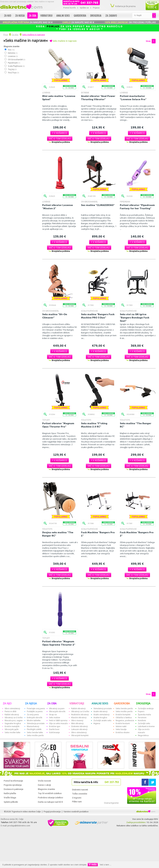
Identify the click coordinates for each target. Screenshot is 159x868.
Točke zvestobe (80, 794)
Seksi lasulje (121, 729)
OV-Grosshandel (16, 59)
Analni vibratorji (100, 711)
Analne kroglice (100, 717)
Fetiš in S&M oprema (58, 720)
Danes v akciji (44, 785)
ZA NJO (7, 703)
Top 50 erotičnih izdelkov (50, 793)
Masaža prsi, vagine (14, 720)
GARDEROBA (122, 703)
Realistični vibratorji (80, 715)
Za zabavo (111, 15)
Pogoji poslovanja (52, 812)
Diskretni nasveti (80, 790)
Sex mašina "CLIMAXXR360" (98, 205)
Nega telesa (143, 735)
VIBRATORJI (77, 703)
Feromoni (142, 717)
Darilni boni (54, 729)
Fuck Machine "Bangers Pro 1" (98, 534)
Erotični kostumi (123, 723)
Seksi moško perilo (35, 735)
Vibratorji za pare (57, 708)
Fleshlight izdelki (34, 729)
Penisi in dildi (10, 711)
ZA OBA (52, 703)
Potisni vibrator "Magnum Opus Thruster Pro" (58, 425)
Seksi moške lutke (12, 732)
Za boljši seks (144, 723)
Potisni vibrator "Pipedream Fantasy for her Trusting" (137, 207)
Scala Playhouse (16, 66)
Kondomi (142, 720)
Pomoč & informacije (13, 781)
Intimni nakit (121, 726)
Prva (5, 35)
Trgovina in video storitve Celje (26, 812)
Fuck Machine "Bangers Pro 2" (137, 534)
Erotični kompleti (123, 715)
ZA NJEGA (31, 703)
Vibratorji (46, 15)
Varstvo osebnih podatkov (76, 812)
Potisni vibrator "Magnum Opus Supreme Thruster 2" (59, 643)
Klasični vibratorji (79, 717)
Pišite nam (77, 802)
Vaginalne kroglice (13, 723)
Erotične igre (55, 726)
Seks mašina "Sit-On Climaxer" (55, 316)
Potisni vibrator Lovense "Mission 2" (58, 207)
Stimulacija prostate (36, 723)
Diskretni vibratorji (79, 726)
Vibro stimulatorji (12, 708)
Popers (141, 711)
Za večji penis (33, 715)
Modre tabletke (34, 720)
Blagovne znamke (46, 789)
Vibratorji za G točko (14, 717)
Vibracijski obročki (57, 711)
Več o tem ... (106, 865)
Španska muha (144, 715)
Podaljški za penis (35, 711)
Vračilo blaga (10, 798)
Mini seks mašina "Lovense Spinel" (59, 98)
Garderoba (80, 15)
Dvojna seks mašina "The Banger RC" (58, 534)
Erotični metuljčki (12, 726)
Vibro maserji (77, 720)
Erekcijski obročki (35, 717)
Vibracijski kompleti (80, 735)
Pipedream (14, 63)
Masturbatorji (33, 726)
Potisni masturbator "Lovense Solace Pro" (133, 98)
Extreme (12, 53)
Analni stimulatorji (101, 715)
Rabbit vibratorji (12, 715)
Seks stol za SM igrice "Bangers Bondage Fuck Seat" (135, 318)
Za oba (33, 15)
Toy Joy (12, 69)
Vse (11, 50)
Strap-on (53, 715)
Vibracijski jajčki (12, 729)
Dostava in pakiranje (14, 789)
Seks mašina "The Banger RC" (136, 425)
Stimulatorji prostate (103, 708)
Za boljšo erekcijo (146, 708)
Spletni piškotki (11, 802)
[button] (60, 133)
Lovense (13, 56)
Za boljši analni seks (102, 720)
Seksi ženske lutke (35, 732)
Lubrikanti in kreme (146, 726)
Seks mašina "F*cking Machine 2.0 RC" (94, 425)
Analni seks (63, 15)
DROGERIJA (143, 703)
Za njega (20, 15)
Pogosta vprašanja (13, 785)
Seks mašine (55, 717)
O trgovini (77, 798)
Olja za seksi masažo (58, 723)
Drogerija (96, 15)
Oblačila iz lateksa (124, 717)
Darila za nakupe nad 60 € (50, 802)
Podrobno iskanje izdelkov (50, 798)
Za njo (8, 15)
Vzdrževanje (54, 732)
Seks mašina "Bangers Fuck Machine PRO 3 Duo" (98, 316)
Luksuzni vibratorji (79, 729)
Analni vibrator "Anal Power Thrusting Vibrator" (98, 98)
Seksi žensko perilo (124, 708)
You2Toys (13, 73)
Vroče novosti (44, 781)
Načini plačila (10, 793)
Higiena (97, 723)
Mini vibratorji (77, 723)
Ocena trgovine (111, 803)
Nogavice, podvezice (125, 720)
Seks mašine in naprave (34, 35)
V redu (93, 864)
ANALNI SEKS (100, 703)
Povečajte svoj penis (36, 708)
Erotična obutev (123, 732)
